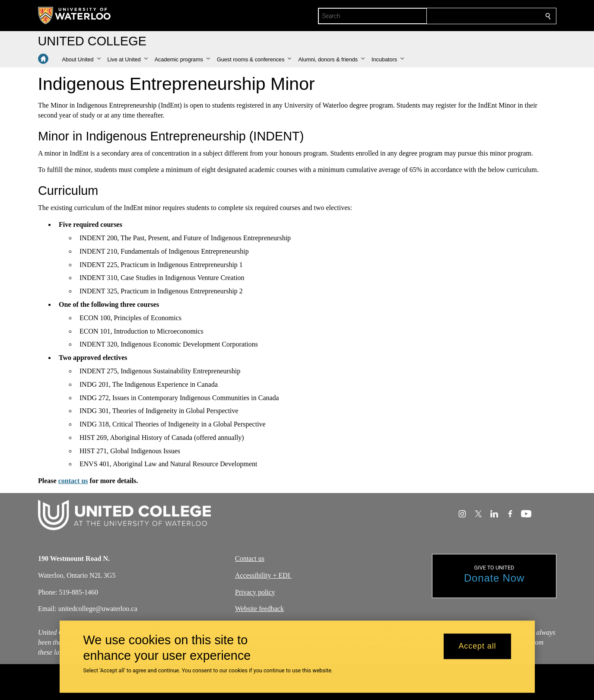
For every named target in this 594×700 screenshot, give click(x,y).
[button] (81, 60)
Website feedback (259, 609)
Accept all (477, 646)
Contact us (250, 558)
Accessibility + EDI (263, 575)
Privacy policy (255, 592)
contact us (73, 481)
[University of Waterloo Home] (75, 16)
